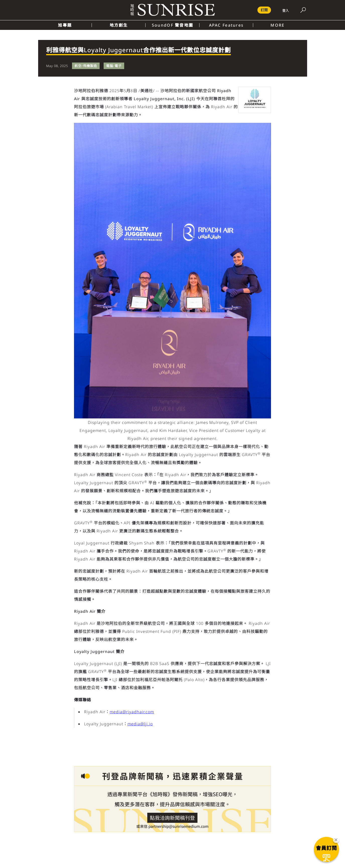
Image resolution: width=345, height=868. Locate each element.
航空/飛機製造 (86, 66)
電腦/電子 (114, 66)
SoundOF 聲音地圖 (172, 25)
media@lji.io (140, 724)
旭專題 (65, 25)
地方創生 (119, 25)
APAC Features (226, 25)
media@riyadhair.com (132, 712)
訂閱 (264, 10)
